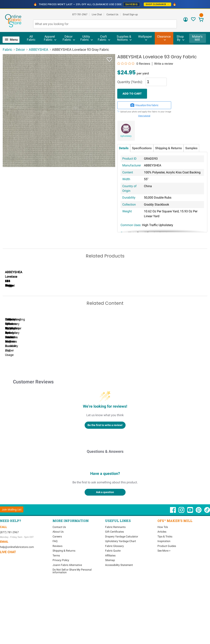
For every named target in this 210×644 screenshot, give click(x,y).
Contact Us (112, 14)
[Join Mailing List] (12, 570)
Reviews (57, 607)
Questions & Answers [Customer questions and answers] (105, 512)
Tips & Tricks (165, 597)
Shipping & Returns (168, 148)
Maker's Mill (197, 38)
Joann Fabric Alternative (67, 626)
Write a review (164, 64)
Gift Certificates (114, 592)
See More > (164, 611)
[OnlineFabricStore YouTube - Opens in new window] (190, 573)
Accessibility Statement (119, 626)
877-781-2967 (80, 14)
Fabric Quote (113, 611)
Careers (57, 597)
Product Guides (167, 607)
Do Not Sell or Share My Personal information (72, 632)
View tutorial (144, 116)
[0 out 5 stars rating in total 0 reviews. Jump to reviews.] (134, 64)
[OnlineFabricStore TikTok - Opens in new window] (207, 573)
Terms (56, 616)
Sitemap (110, 621)
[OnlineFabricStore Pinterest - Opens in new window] (199, 573)
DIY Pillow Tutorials (158, 407)
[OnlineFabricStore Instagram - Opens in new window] (182, 573)
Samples (191, 148)
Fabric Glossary (114, 607)
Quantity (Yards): (130, 82)
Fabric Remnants (115, 588)
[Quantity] (156, 82)
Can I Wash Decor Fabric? (69, 407)
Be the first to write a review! (105, 486)
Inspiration (164, 602)
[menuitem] (13, 40)
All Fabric (31, 38)
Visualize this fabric (144, 105)
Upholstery (126, 136)
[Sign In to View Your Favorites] (193, 20)
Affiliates (110, 616)
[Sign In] (186, 21)
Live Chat (97, 14)
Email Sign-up (130, 14)
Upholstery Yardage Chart (121, 602)
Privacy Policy (61, 621)
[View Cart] (201, 20)
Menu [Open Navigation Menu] (14, 40)
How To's (163, 588)
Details (124, 148)
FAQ (55, 602)
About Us (58, 592)
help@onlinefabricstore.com (17, 608)
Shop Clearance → (157, 4)
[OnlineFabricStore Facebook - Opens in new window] (173, 573)
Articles (162, 592)
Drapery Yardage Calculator (122, 597)
